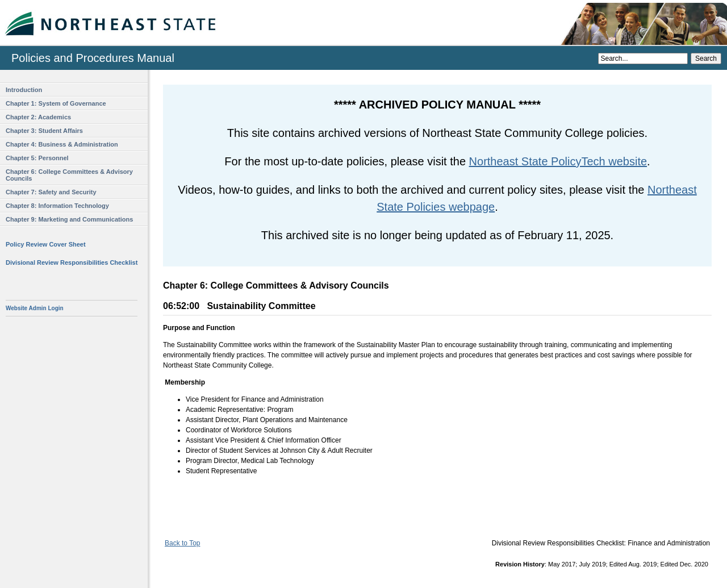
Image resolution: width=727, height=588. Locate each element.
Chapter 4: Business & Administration (62, 144)
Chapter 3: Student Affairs (44, 131)
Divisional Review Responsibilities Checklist (72, 262)
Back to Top (182, 543)
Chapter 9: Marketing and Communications (69, 219)
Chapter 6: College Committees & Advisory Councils (69, 175)
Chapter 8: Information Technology (57, 206)
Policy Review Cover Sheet (46, 244)
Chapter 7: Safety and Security (51, 192)
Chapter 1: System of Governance (56, 103)
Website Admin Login (35, 308)
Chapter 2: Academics (38, 117)
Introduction (24, 90)
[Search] (643, 59)
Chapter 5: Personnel (37, 158)
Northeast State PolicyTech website (558, 161)
